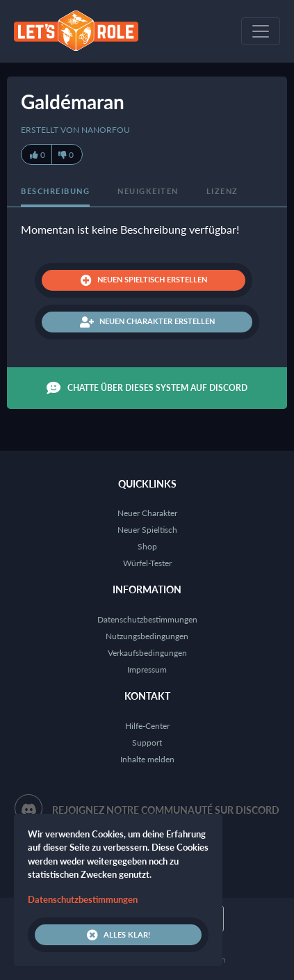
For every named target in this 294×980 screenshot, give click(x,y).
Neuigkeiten (148, 191)
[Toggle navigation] (261, 31)
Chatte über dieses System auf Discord (147, 388)
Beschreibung (55, 191)
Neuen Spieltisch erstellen (144, 280)
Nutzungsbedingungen (147, 636)
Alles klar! (119, 935)
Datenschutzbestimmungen (147, 619)
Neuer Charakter (147, 513)
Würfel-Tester (147, 563)
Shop (147, 546)
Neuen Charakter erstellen (147, 322)
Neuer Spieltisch (147, 530)
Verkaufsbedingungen (147, 653)
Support (147, 742)
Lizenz (222, 191)
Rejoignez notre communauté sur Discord (166, 810)
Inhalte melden (147, 759)
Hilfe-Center (147, 726)
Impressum (147, 669)
